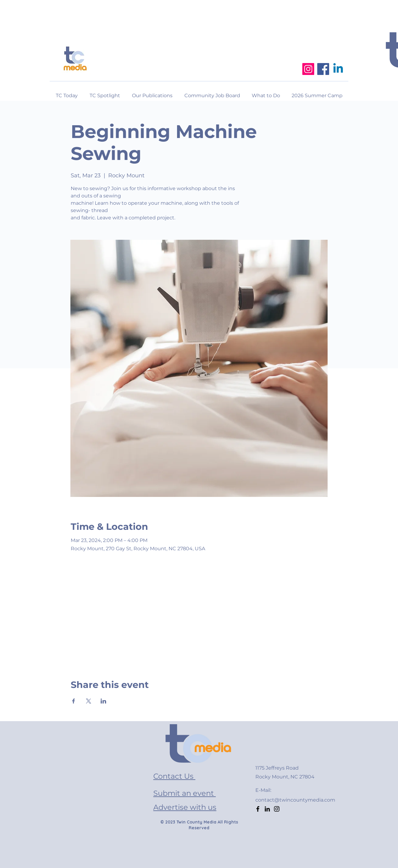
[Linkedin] (338, 69)
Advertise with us (185, 807)
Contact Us (174, 776)
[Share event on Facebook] (74, 701)
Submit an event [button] (185, 793)
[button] (266, 93)
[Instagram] (308, 69)
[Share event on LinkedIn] (103, 701)
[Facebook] (323, 69)
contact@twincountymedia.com (295, 800)
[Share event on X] (89, 701)
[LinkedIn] (267, 809)
